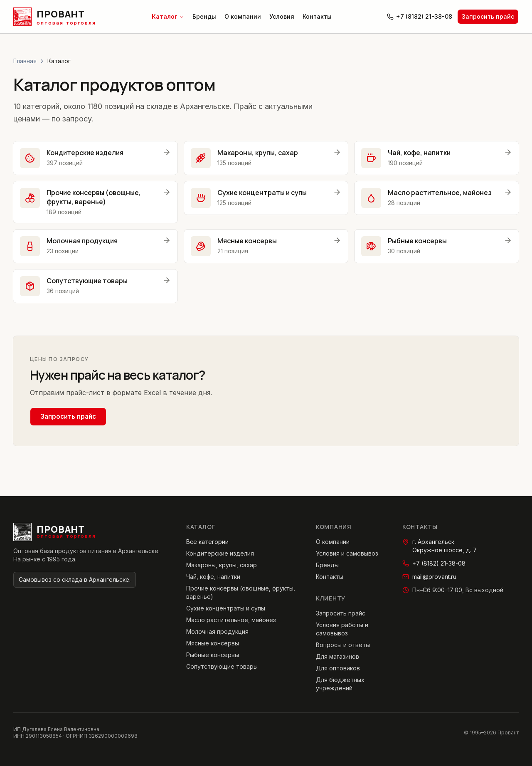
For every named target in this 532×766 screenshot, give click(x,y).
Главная (25, 61)
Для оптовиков (338, 668)
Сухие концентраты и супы (226, 608)
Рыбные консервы (213, 655)
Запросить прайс (488, 16)
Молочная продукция (217, 631)
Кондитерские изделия (220, 553)
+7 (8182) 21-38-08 (420, 16)
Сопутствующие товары (222, 666)
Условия (282, 16)
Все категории (207, 542)
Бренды (204, 16)
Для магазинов (337, 656)
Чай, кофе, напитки (213, 577)
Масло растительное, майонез (231, 620)
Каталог (168, 16)
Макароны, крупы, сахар (222, 565)
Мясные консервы (213, 643)
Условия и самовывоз (347, 553)
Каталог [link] (59, 61)
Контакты (317, 16)
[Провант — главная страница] (55, 17)
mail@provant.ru (429, 577)
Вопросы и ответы (343, 645)
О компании (243, 16)
